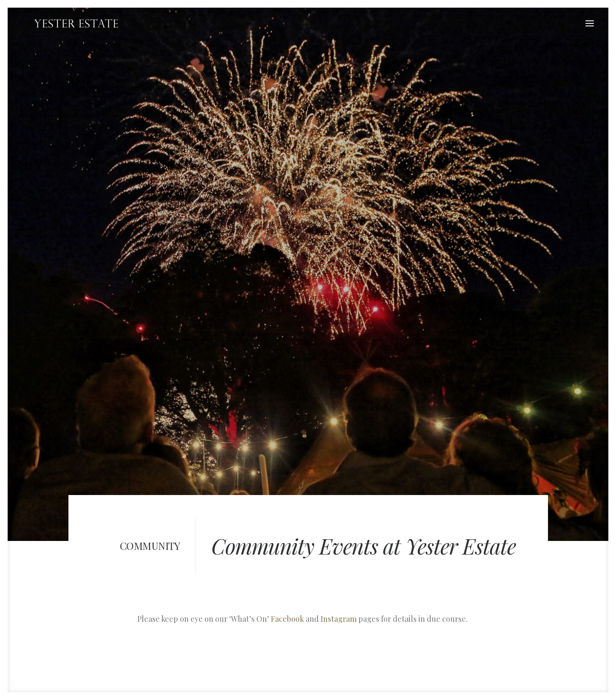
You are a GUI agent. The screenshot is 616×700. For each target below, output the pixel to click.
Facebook (287, 557)
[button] (590, 23)
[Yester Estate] (65, 23)
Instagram (339, 557)
